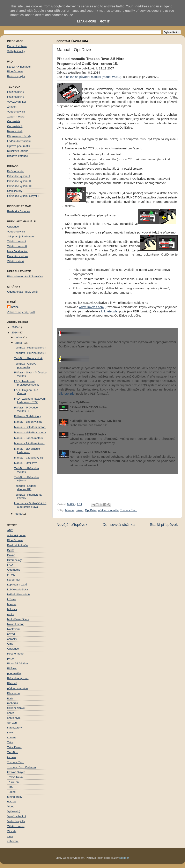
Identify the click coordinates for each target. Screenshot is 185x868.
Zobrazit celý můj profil (21, 312)
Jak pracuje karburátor (21, 236)
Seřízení (12, 723)
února (19, 343)
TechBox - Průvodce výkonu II (27, 470)
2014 (15, 333)
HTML (11, 575)
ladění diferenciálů (18, 594)
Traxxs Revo (15, 777)
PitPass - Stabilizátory (28, 416)
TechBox (13, 752)
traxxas (12, 757)
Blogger (124, 858)
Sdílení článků (16, 708)
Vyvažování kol (16, 102)
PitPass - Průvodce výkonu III (26, 409)
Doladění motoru (17, 256)
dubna (19, 337)
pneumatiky (14, 673)
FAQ (10, 565)
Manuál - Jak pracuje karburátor (27, 450)
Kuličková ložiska (18, 151)
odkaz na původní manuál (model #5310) (94, 77)
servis (11, 713)
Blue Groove (15, 71)
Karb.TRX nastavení (20, 67)
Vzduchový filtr (16, 112)
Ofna (10, 644)
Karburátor (14, 580)
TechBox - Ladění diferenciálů (25, 487)
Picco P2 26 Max (18, 663)
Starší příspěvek (164, 525)
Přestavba (13, 693)
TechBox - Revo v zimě (28, 358)
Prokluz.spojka (16, 76)
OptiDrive (91, 510)
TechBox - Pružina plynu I (30, 353)
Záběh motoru (16, 117)
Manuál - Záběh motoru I (29, 443)
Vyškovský (14, 811)
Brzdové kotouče (18, 156)
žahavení (13, 841)
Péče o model (16, 171)
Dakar (11, 555)
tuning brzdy (15, 797)
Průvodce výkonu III (19, 186)
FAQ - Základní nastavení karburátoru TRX (30, 400)
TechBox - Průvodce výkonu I (27, 479)
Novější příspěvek (72, 525)
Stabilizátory (15, 191)
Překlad (12, 683)
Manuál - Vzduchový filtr (29, 458)
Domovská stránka (119, 525)
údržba (11, 802)
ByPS (15, 307)
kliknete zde (109, 311)
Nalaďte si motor (17, 251)
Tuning (11, 792)
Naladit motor (15, 624)
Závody (12, 831)
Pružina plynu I (16, 92)
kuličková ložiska (18, 589)
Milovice (12, 609)
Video (11, 806)
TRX (10, 787)
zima (10, 836)
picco (10, 659)
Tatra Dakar (14, 747)
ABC (10, 530)
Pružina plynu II (17, 97)
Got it (105, 21)
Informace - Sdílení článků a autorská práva (30, 505)
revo (10, 698)
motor (11, 614)
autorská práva (16, 535)
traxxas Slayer (16, 772)
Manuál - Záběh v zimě (28, 422)
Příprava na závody (19, 136)
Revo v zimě (15, 131)
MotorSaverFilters (18, 619)
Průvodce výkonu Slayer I (23, 196)
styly (10, 733)
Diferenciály (14, 560)
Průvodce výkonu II (19, 181)
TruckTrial (13, 782)
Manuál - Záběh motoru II (30, 438)
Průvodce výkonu (18, 678)
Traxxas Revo (129, 510)
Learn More (87, 21)
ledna (19, 514)
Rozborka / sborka (18, 211)
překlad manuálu (108, 510)
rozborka (13, 703)
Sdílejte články (16, 51)
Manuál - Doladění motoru (30, 427)
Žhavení (12, 107)
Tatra (10, 742)
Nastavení (13, 629)
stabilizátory (14, 728)
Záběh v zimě (16, 261)
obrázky (12, 639)
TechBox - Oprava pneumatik (25, 365)
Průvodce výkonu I (19, 176)
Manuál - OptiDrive (26, 463)
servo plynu (14, 718)
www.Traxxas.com (91, 307)
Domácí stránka (17, 46)
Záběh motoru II (17, 246)
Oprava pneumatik (18, 146)
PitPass (12, 668)
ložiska (11, 599)
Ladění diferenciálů (19, 141)
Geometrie (14, 121)
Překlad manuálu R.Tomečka (25, 276)
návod (80, 510)
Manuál (70, 510)
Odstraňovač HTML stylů (22, 292)
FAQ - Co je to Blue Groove (26, 392)
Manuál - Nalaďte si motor (30, 432)
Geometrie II (15, 126)
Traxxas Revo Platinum (21, 767)
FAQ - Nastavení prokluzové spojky (27, 383)
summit (12, 737)
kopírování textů (17, 585)
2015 (15, 327)
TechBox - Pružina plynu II (30, 348)
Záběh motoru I (17, 241)
